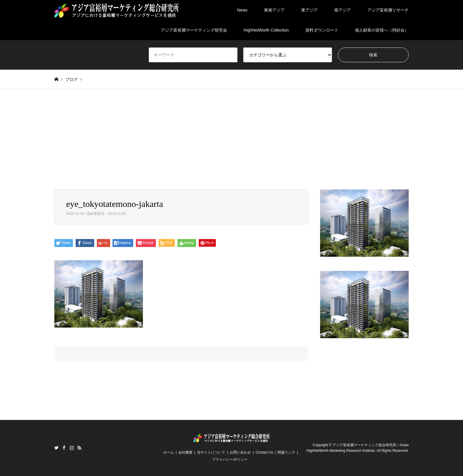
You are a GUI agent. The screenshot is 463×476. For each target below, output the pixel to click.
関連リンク (286, 452)
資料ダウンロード (322, 30)
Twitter (56, 448)
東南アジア (274, 10)
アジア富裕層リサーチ (388, 10)
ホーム (169, 452)
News (242, 10)
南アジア (343, 10)
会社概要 (185, 452)
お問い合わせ (240, 452)
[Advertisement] (231, 145)
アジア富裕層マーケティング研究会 (194, 30)
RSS (79, 448)
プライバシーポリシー (230, 459)
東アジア (309, 10)
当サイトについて (211, 452)
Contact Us (264, 452)
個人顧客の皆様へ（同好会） (382, 30)
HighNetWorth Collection (266, 30)
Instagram (72, 448)
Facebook (64, 448)
